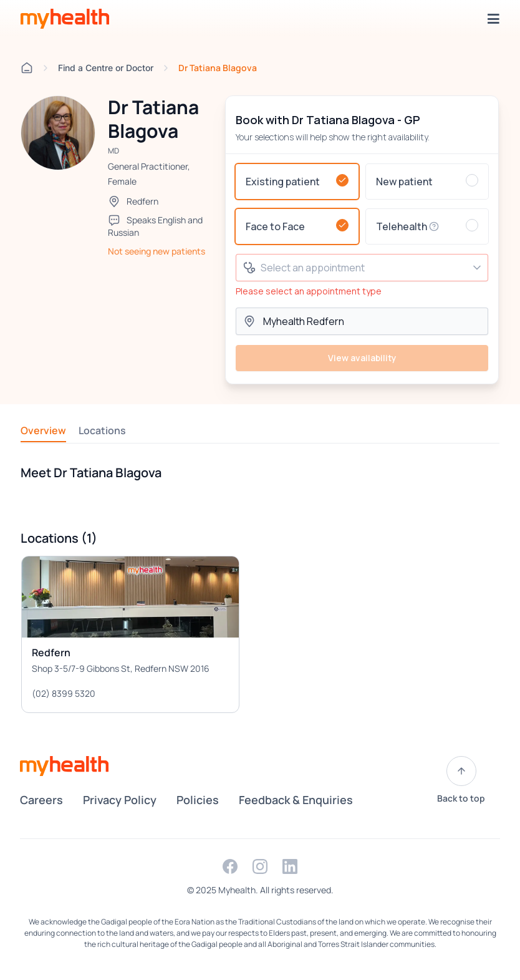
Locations (102, 430)
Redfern (142, 201)
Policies (198, 800)
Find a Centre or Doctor (106, 68)
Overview (43, 430)
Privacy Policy (120, 800)
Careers (41, 800)
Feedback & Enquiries (296, 800)
